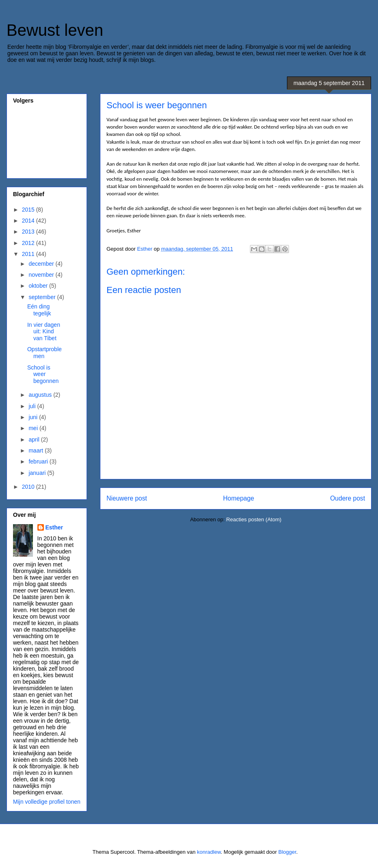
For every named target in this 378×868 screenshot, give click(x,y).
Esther (54, 527)
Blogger (287, 852)
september (43, 297)
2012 (29, 243)
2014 (29, 221)
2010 (29, 487)
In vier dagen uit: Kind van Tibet (44, 332)
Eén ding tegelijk (39, 310)
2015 (29, 210)
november (42, 275)
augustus (41, 395)
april (35, 439)
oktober (39, 286)
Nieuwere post (127, 498)
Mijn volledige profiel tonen (47, 802)
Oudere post (348, 498)
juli (33, 406)
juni (34, 417)
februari (39, 461)
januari (38, 473)
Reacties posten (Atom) (254, 519)
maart (37, 450)
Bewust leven (55, 30)
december (42, 264)
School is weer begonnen (43, 374)
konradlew (209, 852)
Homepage (239, 498)
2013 (29, 232)
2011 (29, 254)
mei (34, 428)
